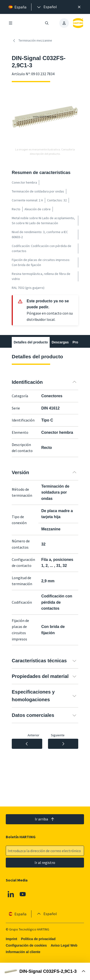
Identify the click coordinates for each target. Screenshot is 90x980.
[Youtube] (23, 894)
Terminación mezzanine (32, 41)
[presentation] (47, 7)
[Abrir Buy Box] (45, 971)
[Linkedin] (11, 894)
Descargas (60, 342)
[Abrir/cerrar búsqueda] (47, 23)
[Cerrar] (79, 7)
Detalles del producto (31, 342)
